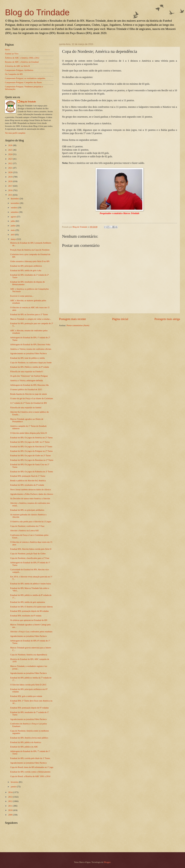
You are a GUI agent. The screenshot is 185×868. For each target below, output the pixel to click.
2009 (11, 815)
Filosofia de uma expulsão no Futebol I (27, 372)
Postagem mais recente (73, 319)
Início (7, 50)
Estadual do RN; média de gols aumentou (28, 602)
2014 (11, 792)
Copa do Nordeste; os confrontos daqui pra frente (31, 363)
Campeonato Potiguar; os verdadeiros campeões (25, 78)
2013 (11, 797)
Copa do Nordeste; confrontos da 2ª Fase (27, 526)
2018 (11, 181)
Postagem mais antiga (167, 319)
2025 (11, 150)
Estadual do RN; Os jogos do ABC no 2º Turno (30, 442)
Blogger (107, 862)
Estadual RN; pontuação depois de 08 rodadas (30, 611)
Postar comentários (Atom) (78, 325)
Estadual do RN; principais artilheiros (26, 266)
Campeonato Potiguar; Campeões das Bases (23, 82)
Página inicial (120, 319)
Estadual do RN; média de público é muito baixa (31, 584)
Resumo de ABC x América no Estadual (22, 62)
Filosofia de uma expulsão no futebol (26, 408)
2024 (11, 154)
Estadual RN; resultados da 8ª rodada (26, 616)
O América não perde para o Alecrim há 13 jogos (31, 522)
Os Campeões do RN (14, 74)
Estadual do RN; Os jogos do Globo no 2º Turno (31, 455)
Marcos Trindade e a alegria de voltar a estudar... (31, 319)
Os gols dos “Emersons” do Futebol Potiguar (29, 376)
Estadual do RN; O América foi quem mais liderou (31, 607)
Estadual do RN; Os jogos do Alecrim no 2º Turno (31, 447)
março (14, 239)
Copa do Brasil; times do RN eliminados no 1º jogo (32, 767)
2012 (11, 801)
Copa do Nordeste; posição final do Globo (28, 554)
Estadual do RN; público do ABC (24, 747)
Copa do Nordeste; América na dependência (29, 655)
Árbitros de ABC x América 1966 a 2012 (22, 58)
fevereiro (15, 782)
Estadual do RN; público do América (26, 742)
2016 (11, 190)
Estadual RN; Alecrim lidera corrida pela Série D (31, 549)
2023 (11, 159)
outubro (14, 208)
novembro (15, 203)
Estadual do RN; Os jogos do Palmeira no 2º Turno (32, 472)
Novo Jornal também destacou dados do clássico (31, 490)
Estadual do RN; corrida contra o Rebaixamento (30, 772)
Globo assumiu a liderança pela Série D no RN (30, 261)
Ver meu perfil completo (15, 133)
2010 (11, 810)
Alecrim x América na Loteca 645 (24, 531)
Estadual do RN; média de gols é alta (26, 270)
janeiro (14, 787)
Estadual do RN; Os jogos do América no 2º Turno (31, 438)
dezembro (15, 199)
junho (13, 226)
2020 (11, 172)
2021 (11, 168)
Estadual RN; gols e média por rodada (26, 696)
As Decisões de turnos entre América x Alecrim (30, 498)
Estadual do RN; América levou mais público (29, 738)
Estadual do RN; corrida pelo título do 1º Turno (30, 758)
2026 (11, 145)
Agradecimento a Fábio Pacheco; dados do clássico (32, 494)
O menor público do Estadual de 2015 (26, 389)
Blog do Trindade (37, 12)
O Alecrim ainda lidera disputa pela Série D (29, 433)
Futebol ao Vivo (12, 54)
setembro (15, 212)
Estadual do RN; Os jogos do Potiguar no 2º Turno (31, 451)
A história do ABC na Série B (17, 66)
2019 (11, 177)
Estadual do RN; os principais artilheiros (27, 510)
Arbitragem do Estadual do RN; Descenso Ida (29, 385)
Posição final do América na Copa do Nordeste (30, 250)
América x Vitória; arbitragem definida (27, 380)
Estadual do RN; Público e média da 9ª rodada (30, 367)
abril (13, 235)
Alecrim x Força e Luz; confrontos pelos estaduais (31, 632)
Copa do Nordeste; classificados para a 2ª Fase (30, 558)
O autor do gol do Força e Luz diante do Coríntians (32, 398)
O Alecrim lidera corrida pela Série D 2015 (28, 685)
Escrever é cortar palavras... (22, 296)
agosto (14, 217)
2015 (11, 195)
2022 (11, 163)
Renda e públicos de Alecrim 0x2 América (28, 481)
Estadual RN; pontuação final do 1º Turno (28, 476)
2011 (11, 806)
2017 (11, 186)
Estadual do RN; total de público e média (27, 358)
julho (13, 221)
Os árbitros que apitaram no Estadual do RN (29, 620)
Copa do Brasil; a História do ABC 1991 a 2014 (30, 776)
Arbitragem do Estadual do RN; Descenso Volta (30, 344)
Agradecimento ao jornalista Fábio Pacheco (29, 353)
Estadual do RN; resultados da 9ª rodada (27, 485)
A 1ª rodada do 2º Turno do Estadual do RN (29, 403)
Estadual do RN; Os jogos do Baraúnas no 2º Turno (32, 460)
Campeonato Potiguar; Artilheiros (19, 70)
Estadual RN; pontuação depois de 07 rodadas (30, 708)
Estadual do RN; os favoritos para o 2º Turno (29, 314)
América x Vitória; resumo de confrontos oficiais (31, 349)
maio (13, 230)
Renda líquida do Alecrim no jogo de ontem (29, 394)
